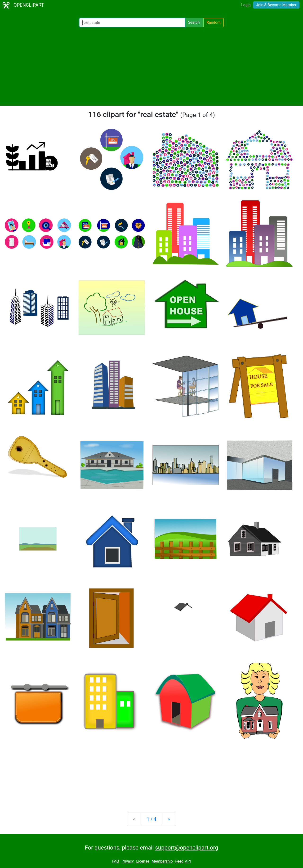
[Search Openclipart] (132, 23)
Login (246, 5)
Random (214, 22)
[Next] (169, 819)
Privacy (128, 861)
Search (194, 22)
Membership (162, 861)
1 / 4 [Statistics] (152, 819)
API (188, 861)
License (143, 861)
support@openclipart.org (187, 848)
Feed (179, 861)
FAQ (116, 861)
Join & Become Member (276, 5)
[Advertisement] (151, 66)
